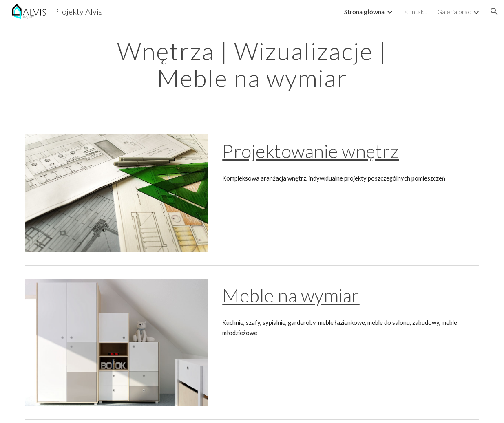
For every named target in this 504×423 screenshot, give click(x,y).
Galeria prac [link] (454, 12)
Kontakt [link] (415, 12)
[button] (494, 11)
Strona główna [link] (364, 12)
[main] (252, 64)
